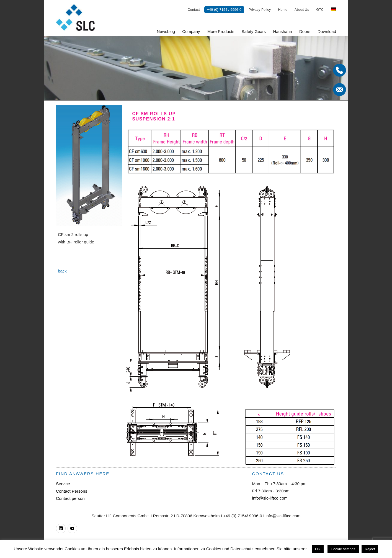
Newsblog (166, 31)
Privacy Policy (260, 10)
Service (63, 484)
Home (283, 10)
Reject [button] (370, 549)
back (62, 271)
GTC (320, 10)
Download (327, 31)
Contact (194, 10)
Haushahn (282, 31)
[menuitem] (333, 10)
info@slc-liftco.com (269, 498)
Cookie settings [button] (343, 549)
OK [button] (318, 549)
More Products (221, 31)
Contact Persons (71, 491)
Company (191, 31)
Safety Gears (254, 31)
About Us (302, 10)
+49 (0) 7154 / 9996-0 (224, 10)
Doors (305, 31)
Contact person (70, 498)
